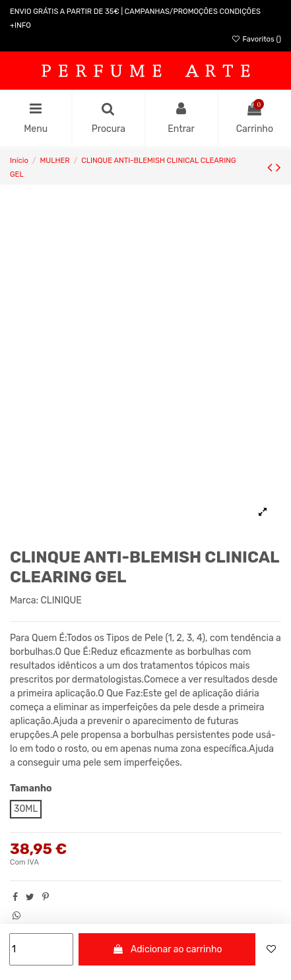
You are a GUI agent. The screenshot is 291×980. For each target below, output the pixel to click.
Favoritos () (256, 39)
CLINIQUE (61, 600)
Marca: (24, 600)
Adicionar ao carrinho (167, 949)
